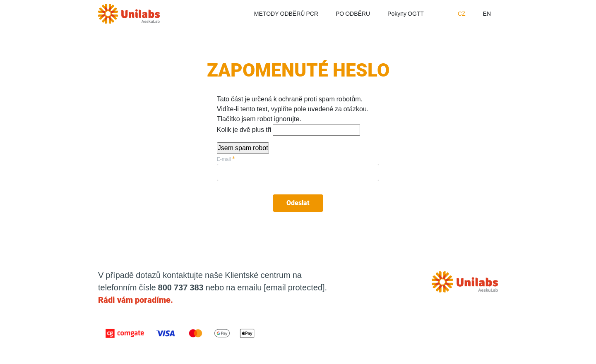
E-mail (224, 159)
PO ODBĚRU (353, 14)
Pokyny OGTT (406, 14)
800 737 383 (181, 287)
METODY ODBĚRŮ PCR (286, 14)
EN (487, 14)
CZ (462, 14)
